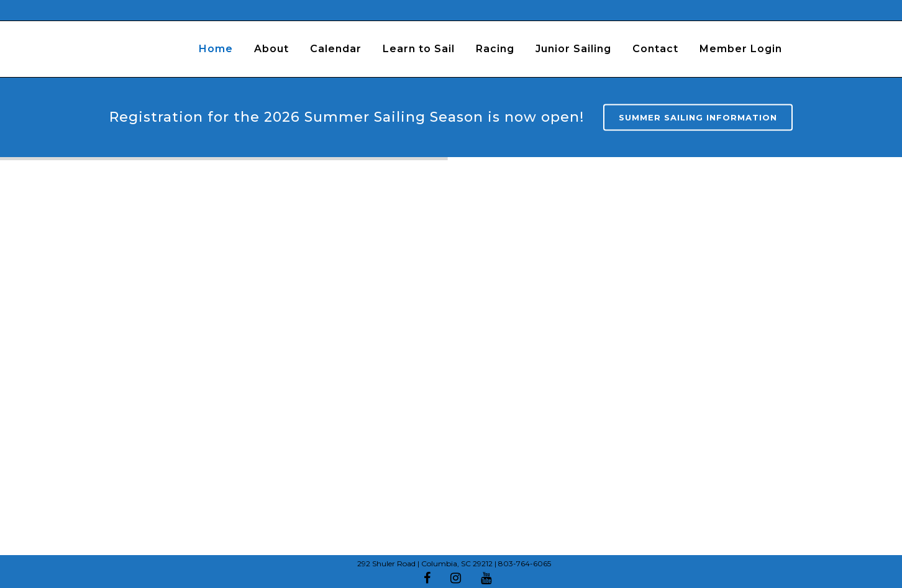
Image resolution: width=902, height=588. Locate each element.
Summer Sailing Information (698, 117)
